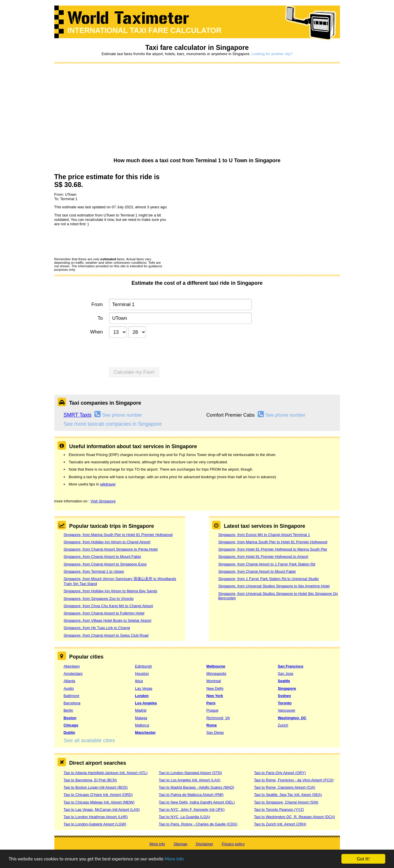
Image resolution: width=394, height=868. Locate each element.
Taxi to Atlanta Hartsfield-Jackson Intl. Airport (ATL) (106, 773)
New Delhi (215, 688)
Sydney (284, 696)
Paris (211, 703)
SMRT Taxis (78, 415)
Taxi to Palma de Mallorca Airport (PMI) (191, 795)
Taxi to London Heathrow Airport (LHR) (96, 817)
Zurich (283, 725)
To (100, 318)
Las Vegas (144, 688)
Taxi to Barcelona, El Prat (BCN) (90, 780)
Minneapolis (216, 674)
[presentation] (99, 241)
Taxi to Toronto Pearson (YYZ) (279, 810)
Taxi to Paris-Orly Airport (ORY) (280, 773)
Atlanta (70, 681)
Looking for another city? (272, 54)
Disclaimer (204, 844)
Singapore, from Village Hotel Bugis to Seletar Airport (108, 620)
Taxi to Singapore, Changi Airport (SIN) (286, 802)
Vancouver (287, 710)
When (96, 332)
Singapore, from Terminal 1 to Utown (94, 571)
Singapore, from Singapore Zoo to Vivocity (99, 599)
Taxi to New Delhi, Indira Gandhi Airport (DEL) (197, 802)
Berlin (68, 710)
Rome (212, 725)
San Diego (215, 732)
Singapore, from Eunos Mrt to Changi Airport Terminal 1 (264, 535)
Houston (142, 674)
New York (215, 696)
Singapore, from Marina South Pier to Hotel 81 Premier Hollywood (118, 535)
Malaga (141, 718)
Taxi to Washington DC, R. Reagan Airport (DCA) (294, 817)
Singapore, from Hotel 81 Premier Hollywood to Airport (263, 557)
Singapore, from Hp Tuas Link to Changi (97, 628)
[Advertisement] (197, 111)
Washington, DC (292, 718)
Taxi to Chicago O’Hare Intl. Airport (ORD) (98, 795)
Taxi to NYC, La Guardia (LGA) (184, 817)
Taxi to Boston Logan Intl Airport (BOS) (96, 787)
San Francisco (290, 666)
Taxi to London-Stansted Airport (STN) (190, 773)
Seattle (284, 681)
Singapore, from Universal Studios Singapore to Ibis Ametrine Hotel (274, 586)
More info (180, 859)
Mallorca (142, 725)
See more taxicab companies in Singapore (113, 424)
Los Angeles (146, 703)
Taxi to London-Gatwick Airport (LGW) (95, 824)
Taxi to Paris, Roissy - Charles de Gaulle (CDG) (198, 824)
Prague (212, 710)
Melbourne (216, 666)
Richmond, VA (218, 718)
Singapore (287, 688)
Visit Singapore (103, 501)
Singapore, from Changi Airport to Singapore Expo (105, 564)
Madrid (141, 710)
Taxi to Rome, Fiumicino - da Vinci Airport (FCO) (294, 780)
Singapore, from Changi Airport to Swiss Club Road (106, 635)
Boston (70, 718)
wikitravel (108, 484)
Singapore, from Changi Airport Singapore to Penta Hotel (111, 549)
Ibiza (139, 681)
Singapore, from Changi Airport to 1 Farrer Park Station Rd (267, 564)
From (97, 304)
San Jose (285, 674)
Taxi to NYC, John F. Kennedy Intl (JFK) (191, 810)
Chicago (71, 725)
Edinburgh (143, 666)
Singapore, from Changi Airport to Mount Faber (103, 557)
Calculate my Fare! (134, 372)
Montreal (214, 681)
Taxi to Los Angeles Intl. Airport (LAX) (189, 780)
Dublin (70, 732)
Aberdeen (72, 666)
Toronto (285, 703)
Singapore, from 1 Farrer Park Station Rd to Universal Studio (268, 579)
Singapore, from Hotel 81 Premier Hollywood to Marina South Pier (273, 549)
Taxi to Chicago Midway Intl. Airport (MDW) (99, 802)
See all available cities (89, 740)
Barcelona (72, 703)
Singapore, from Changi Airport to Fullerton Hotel (104, 613)
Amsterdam (73, 674)
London (142, 696)
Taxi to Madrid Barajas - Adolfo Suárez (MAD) (196, 787)
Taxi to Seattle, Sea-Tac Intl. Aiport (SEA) (288, 795)
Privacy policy (233, 844)
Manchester (145, 732)
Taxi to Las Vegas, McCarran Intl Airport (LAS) (102, 810)
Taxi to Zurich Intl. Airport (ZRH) (280, 824)
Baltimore (72, 696)
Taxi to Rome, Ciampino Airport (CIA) (284, 787)
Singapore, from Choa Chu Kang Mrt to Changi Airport (109, 606)
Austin (69, 688)
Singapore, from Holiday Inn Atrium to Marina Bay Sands (111, 591)
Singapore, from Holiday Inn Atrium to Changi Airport (107, 542)
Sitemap (180, 844)
